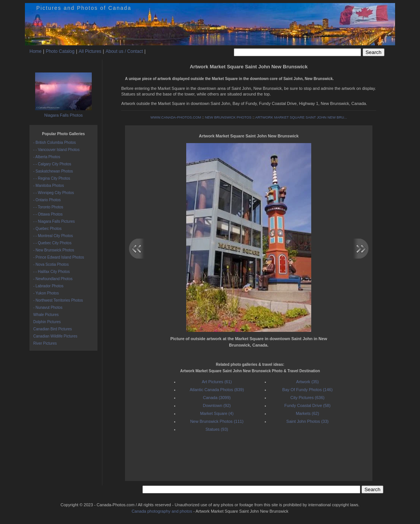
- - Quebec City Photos (52, 243)
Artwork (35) (307, 382)
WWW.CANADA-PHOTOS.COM (176, 117)
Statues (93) (217, 429)
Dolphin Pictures (47, 322)
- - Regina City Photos (52, 178)
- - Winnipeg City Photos (54, 193)
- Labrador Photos (48, 286)
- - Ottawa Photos (48, 214)
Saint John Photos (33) (307, 421)
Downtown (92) (217, 405)
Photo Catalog (60, 51)
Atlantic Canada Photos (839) (217, 390)
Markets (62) (307, 413)
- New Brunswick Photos (54, 250)
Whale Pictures (46, 315)
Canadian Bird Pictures (52, 329)
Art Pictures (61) (217, 382)
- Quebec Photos (47, 229)
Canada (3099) (217, 398)
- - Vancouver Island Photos (56, 150)
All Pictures (90, 51)
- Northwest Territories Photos (58, 300)
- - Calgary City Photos (52, 164)
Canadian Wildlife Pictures (55, 336)
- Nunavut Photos (48, 307)
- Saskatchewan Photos (53, 171)
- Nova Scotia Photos (51, 264)
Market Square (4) (217, 413)
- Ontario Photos (47, 200)
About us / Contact (124, 51)
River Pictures (45, 343)
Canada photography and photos (162, 511)
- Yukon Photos (46, 293)
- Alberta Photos (47, 157)
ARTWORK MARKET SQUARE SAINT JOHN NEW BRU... (301, 117)
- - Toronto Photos (48, 207)
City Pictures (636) (307, 398)
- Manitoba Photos (49, 186)
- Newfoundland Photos (53, 279)
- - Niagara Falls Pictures (54, 221)
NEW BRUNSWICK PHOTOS (228, 117)
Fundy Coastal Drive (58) (307, 405)
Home (36, 51)
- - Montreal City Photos (53, 236)
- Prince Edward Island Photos (59, 257)
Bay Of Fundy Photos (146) (307, 390)
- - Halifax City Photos (52, 272)
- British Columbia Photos (55, 143)
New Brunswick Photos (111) (217, 421)
